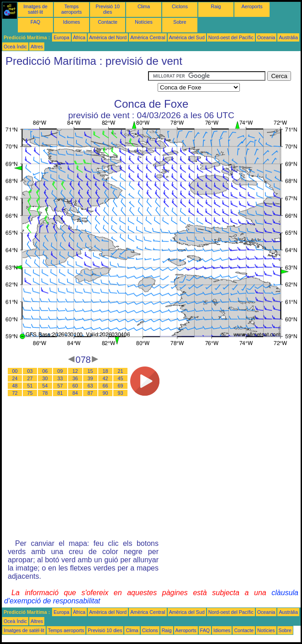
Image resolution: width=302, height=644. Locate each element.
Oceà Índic (15, 47)
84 (75, 393)
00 (15, 371)
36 (75, 378)
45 (121, 378)
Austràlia (288, 37)
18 (106, 371)
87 (90, 393)
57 (60, 386)
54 (45, 386)
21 (121, 371)
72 (15, 393)
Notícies (144, 22)
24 (15, 378)
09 (60, 371)
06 (45, 371)
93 (121, 393)
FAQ (35, 22)
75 (30, 393)
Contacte (108, 22)
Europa (61, 37)
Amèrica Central (148, 37)
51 (30, 386)
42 (106, 378)
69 (121, 386)
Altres (37, 47)
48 (15, 386)
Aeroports (252, 6)
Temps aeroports (72, 9)
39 (90, 378)
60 (75, 386)
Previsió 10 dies (108, 9)
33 (60, 378)
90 (106, 393)
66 (106, 386)
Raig (216, 6)
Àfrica (79, 37)
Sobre (180, 22)
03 (30, 371)
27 (30, 378)
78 (45, 393)
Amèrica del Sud (187, 37)
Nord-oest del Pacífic (231, 37)
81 (60, 393)
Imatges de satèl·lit (35, 9)
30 (45, 378)
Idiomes (72, 22)
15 (90, 371)
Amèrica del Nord (108, 37)
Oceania (266, 37)
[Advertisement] (75, 83)
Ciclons (180, 6)
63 (90, 386)
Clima (144, 6)
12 (75, 371)
